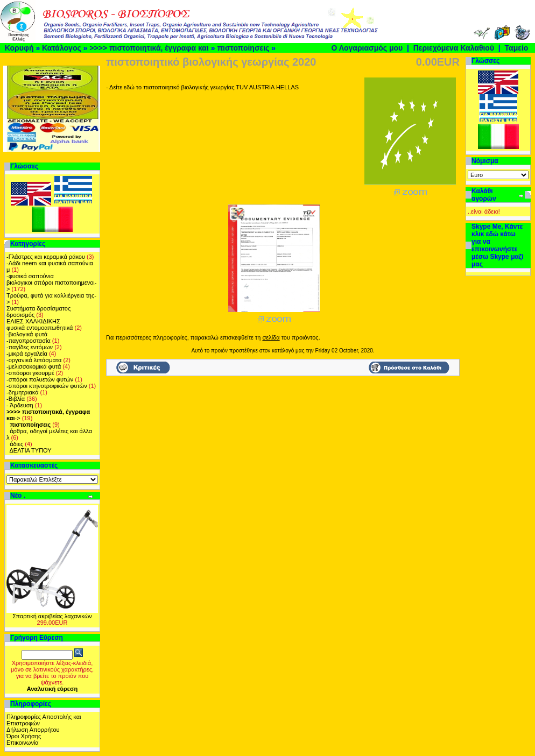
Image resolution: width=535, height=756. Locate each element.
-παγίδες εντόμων (30, 347)
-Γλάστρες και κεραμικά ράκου (46, 257)
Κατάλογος (62, 48)
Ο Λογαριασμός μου (367, 48)
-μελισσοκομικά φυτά (34, 366)
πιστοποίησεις (243, 48)
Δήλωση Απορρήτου (33, 730)
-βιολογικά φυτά (27, 334)
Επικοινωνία (23, 743)
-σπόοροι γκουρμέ (30, 373)
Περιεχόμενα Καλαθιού (454, 48)
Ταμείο (517, 48)
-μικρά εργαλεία (27, 354)
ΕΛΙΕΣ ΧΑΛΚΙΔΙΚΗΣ (33, 321)
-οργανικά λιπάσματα (34, 360)
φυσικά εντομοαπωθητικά (40, 328)
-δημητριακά (23, 392)
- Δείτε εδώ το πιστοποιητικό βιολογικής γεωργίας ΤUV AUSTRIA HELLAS (202, 87)
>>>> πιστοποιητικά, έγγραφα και (149, 48)
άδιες (16, 444)
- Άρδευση (20, 405)
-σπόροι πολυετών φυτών (40, 379)
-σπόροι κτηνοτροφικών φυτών (47, 386)
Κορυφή (19, 48)
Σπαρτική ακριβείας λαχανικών (52, 616)
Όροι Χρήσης (24, 736)
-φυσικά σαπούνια (30, 276)
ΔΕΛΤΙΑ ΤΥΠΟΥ (31, 450)
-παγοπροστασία (29, 341)
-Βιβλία (16, 399)
